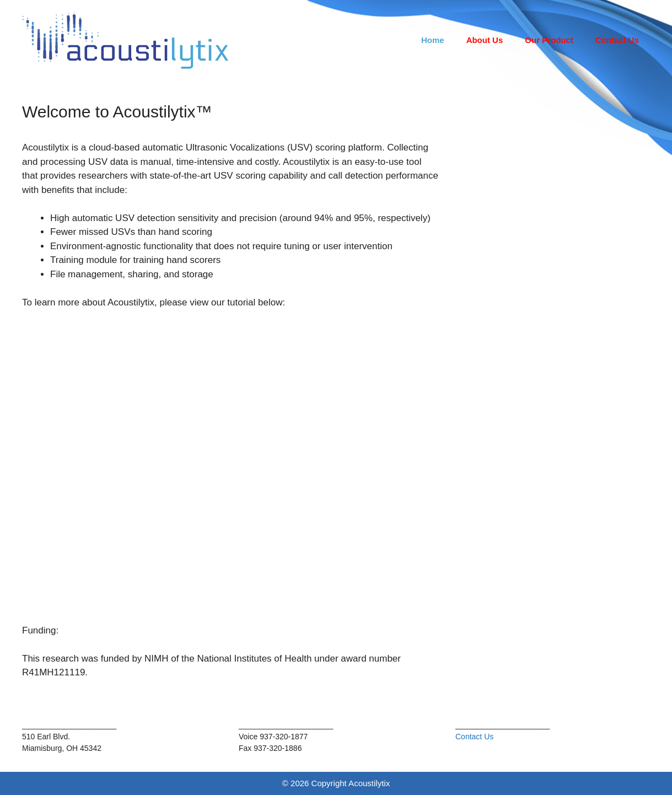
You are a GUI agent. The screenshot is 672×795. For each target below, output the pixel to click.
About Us (485, 40)
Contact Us (617, 40)
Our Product (549, 40)
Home (433, 40)
